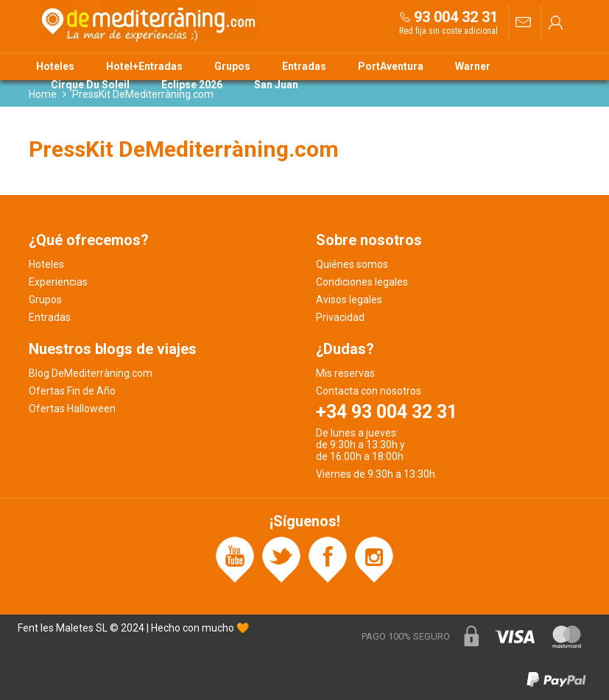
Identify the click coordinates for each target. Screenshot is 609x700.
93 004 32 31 (456, 17)
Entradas (304, 66)
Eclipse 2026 (192, 85)
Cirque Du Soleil (90, 85)
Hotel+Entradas (144, 66)
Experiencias (58, 282)
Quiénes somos (352, 264)
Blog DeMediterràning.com (91, 373)
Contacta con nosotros (369, 391)
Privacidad (340, 317)
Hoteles (55, 66)
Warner (473, 66)
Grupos (232, 66)
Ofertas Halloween (72, 409)
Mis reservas (345, 373)
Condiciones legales (362, 282)
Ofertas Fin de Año (72, 391)
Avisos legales (349, 300)
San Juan (276, 85)
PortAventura (391, 66)
